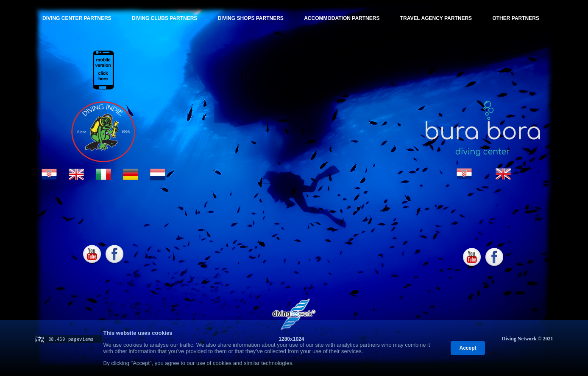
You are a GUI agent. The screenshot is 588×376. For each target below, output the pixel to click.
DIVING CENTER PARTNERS (77, 18)
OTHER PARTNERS (516, 18)
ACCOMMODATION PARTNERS (342, 18)
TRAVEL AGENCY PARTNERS (436, 18)
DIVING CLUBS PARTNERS (164, 18)
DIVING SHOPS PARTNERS (251, 18)
